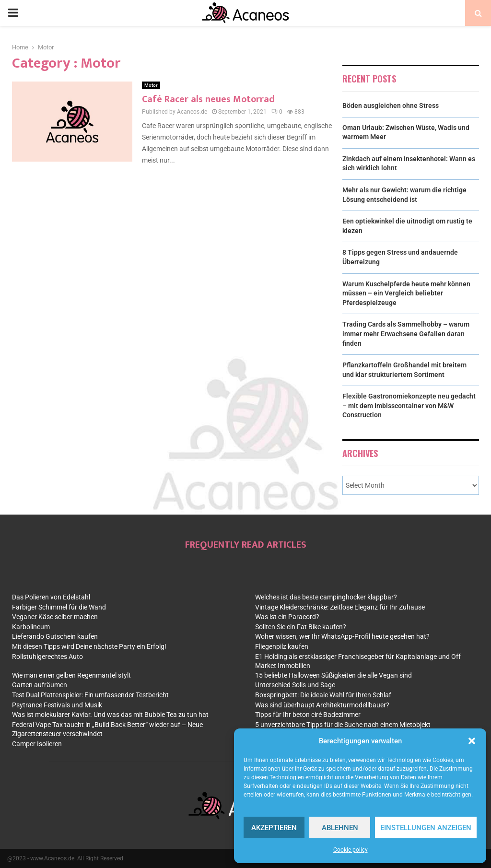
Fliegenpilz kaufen (282, 646)
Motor (151, 85)
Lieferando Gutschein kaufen (55, 636)
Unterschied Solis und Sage (295, 685)
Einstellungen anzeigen (426, 828)
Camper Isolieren (37, 744)
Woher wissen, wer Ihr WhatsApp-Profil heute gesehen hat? (342, 636)
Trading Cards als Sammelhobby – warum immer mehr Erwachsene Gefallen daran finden (406, 334)
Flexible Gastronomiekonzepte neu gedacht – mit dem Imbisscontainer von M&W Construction (409, 405)
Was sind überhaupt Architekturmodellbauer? (322, 705)
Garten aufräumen (40, 685)
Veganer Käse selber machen (55, 617)
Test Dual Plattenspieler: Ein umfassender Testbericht (90, 695)
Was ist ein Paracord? (287, 617)
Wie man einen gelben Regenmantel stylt (71, 675)
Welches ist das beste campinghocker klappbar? (326, 597)
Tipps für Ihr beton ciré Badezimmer (308, 715)
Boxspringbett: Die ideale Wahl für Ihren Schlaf (323, 695)
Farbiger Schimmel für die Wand (59, 607)
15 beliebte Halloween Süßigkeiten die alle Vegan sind (333, 675)
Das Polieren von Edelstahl (51, 597)
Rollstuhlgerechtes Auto (47, 657)
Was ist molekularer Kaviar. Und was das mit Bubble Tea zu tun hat (110, 715)
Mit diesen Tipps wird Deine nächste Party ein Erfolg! (89, 646)
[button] (472, 741)
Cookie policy (351, 850)
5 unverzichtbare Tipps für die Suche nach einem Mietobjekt (343, 725)
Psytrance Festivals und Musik (57, 705)
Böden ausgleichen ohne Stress (391, 106)
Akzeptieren (274, 828)
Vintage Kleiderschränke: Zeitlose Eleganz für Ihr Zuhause (340, 607)
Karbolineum (31, 627)
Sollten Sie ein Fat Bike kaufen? (301, 627)
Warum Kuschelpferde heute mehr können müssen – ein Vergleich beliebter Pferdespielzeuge (406, 293)
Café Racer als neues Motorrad (208, 99)
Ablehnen (340, 828)
